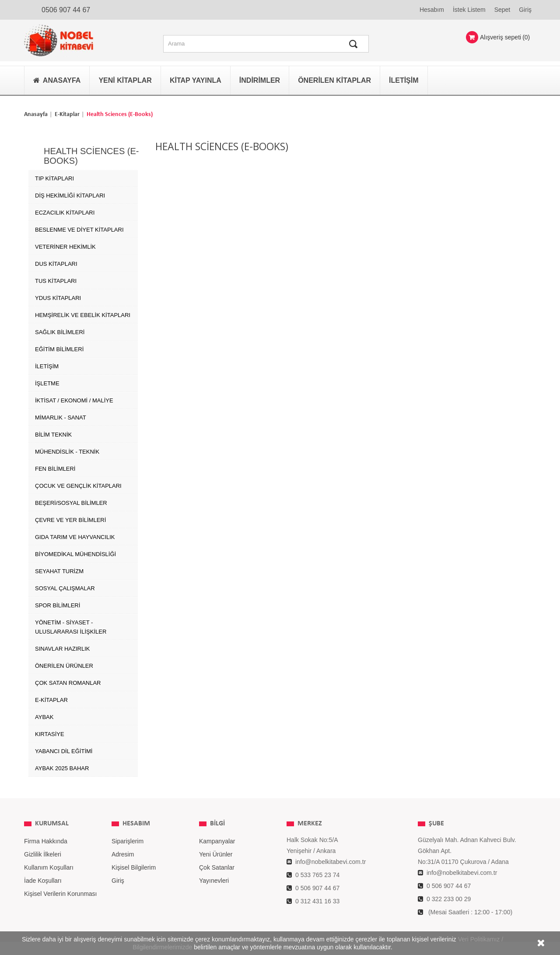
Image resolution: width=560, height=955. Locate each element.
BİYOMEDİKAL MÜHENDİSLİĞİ (75, 554)
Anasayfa (36, 115)
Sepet (502, 10)
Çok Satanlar (217, 867)
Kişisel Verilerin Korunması (61, 894)
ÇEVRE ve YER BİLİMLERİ (70, 520)
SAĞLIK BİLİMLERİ (60, 332)
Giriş (525, 10)
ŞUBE (436, 824)
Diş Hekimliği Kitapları (70, 196)
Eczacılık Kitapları (65, 213)
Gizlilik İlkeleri (43, 854)
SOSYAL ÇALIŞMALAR (65, 588)
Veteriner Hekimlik (65, 247)
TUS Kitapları (56, 281)
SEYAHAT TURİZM (59, 571)
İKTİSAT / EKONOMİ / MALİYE (74, 400)
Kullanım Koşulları (49, 867)
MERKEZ (310, 824)
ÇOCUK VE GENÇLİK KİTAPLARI (78, 486)
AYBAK (44, 717)
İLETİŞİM (47, 366)
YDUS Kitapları (58, 298)
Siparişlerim (128, 841)
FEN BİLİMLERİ (55, 469)
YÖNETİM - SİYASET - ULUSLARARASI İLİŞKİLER (71, 627)
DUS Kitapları (56, 264)
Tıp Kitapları (54, 178)
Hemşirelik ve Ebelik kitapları (83, 315)
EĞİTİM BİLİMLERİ (59, 349)
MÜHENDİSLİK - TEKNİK (67, 452)
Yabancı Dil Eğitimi (64, 751)
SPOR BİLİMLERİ (58, 605)
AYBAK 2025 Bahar (62, 768)
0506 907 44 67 (66, 10)
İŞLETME (47, 383)
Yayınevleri (214, 881)
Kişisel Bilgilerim (134, 867)
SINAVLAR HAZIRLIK (62, 649)
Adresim (123, 854)
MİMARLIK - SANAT (61, 418)
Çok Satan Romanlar (68, 683)
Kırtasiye (50, 734)
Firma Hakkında (46, 841)
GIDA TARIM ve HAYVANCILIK (75, 537)
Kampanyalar (217, 841)
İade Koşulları (43, 881)
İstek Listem (469, 10)
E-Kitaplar (67, 115)
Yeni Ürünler (216, 854)
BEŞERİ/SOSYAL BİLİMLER (71, 503)
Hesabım (432, 10)
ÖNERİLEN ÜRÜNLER (64, 666)
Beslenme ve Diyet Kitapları (79, 230)
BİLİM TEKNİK (53, 435)
